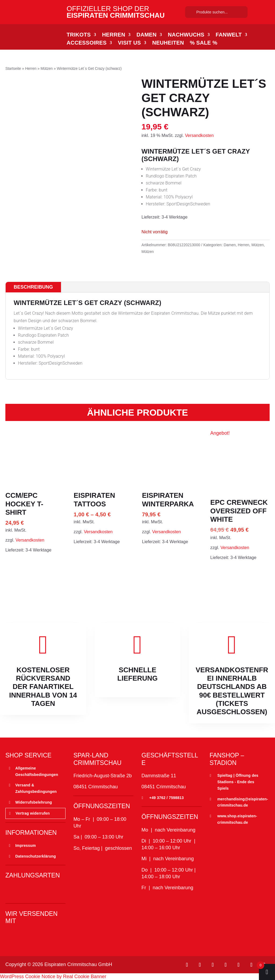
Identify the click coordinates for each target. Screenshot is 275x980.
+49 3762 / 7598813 (167, 798)
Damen (146, 35)
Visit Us (129, 43)
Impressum (26, 845)
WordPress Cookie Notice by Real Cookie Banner (53, 977)
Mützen (47, 68)
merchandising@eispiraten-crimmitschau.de (243, 802)
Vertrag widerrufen (33, 813)
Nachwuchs (186, 35)
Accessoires (87, 43)
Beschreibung (33, 287)
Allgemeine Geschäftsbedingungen (37, 771)
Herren (114, 35)
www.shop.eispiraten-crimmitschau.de (237, 819)
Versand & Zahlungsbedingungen (36, 788)
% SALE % (204, 43)
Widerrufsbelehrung (34, 802)
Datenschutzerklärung (36, 856)
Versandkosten (199, 135)
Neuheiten (168, 43)
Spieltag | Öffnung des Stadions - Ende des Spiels (238, 782)
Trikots (79, 35)
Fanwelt (229, 35)
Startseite (13, 68)
